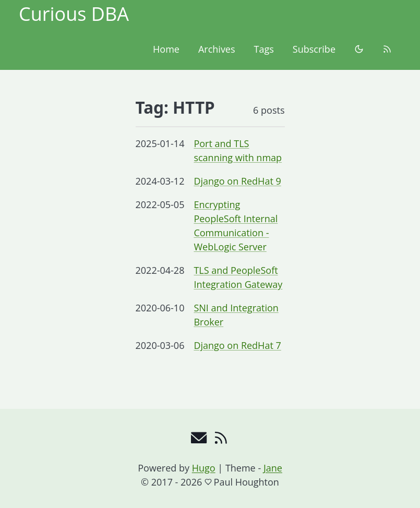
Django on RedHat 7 (237, 345)
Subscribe (314, 49)
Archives (217, 49)
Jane (273, 468)
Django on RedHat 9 (237, 181)
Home (166, 49)
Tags (264, 49)
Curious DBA (74, 14)
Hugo (204, 468)
